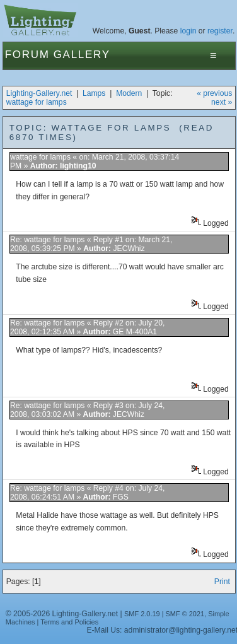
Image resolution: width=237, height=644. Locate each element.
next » (222, 102)
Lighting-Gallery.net (39, 93)
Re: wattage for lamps (47, 240)
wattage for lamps (37, 102)
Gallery (82, 55)
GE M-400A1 (135, 332)
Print (222, 582)
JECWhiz (129, 249)
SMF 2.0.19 (142, 614)
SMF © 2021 (185, 614)
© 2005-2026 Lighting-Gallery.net (62, 614)
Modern (129, 93)
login (188, 31)
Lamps (94, 93)
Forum (27, 55)
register (220, 31)
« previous (214, 93)
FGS (121, 497)
